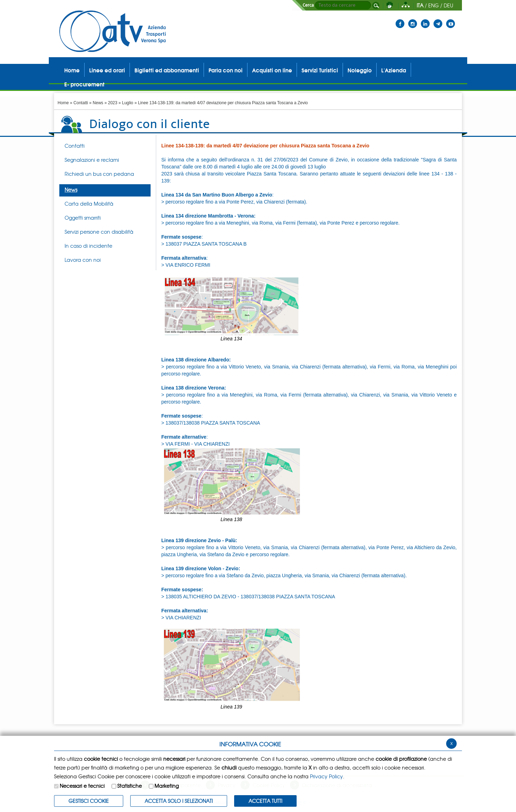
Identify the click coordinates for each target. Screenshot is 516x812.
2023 (113, 103)
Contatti (81, 103)
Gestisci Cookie (89, 801)
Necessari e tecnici (82, 786)
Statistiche (130, 786)
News (98, 103)
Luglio (128, 103)
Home (63, 103)
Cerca (308, 5)
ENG (434, 5)
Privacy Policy (326, 776)
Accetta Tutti (265, 801)
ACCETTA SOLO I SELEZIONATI (179, 801)
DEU (448, 5)
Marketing (167, 786)
